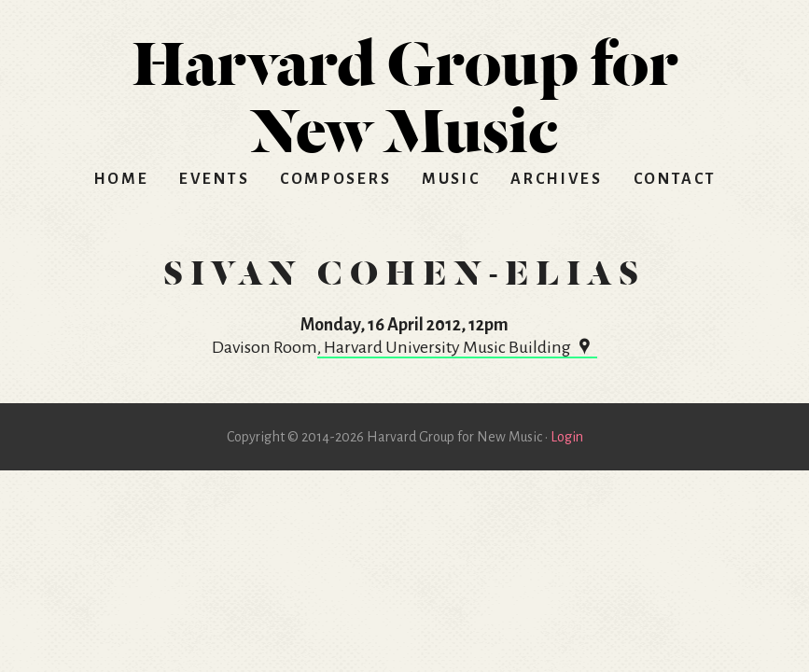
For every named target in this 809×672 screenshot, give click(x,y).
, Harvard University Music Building (457, 347)
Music (451, 179)
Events (214, 179)
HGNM (405, 90)
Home (121, 179)
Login (567, 437)
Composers (335, 179)
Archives (557, 179)
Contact (675, 179)
